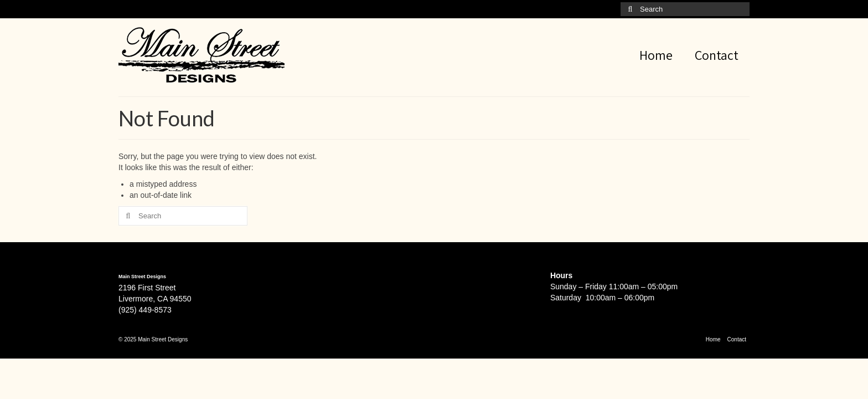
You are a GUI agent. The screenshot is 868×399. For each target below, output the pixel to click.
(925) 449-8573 (145, 310)
